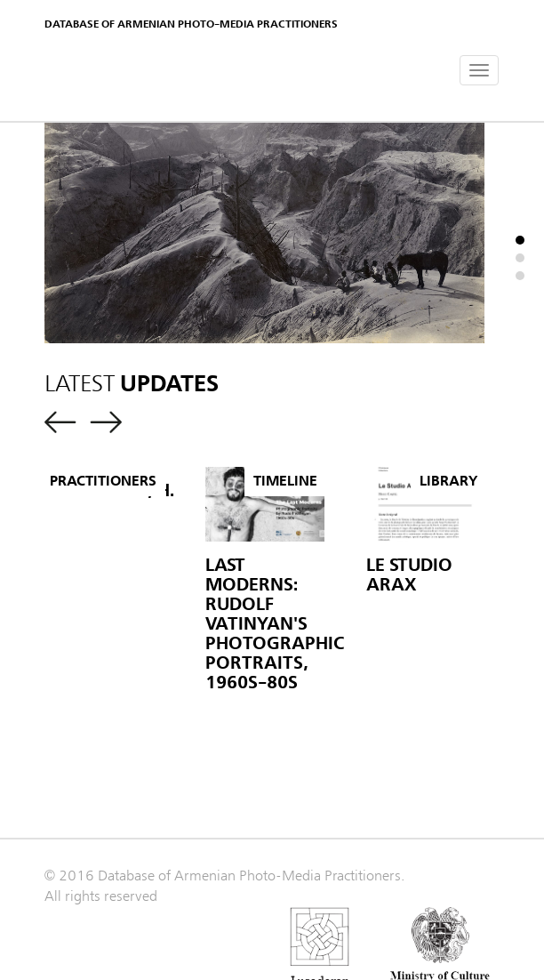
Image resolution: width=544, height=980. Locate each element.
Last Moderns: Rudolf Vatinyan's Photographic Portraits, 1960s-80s (275, 624)
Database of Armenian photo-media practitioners (191, 24)
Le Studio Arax (409, 575)
